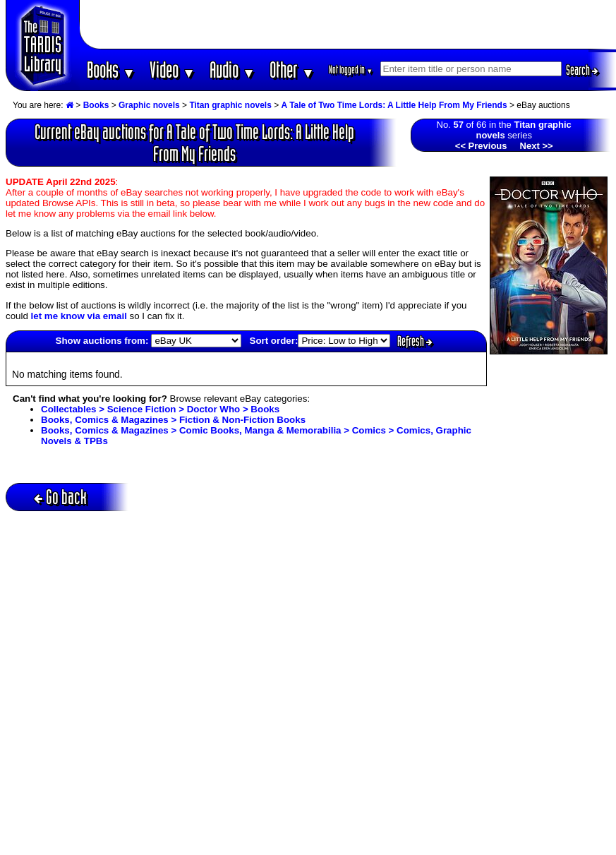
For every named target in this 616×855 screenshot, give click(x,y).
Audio (232, 70)
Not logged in (351, 70)
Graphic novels (149, 105)
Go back (60, 497)
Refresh (415, 341)
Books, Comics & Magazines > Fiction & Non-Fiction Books (173, 420)
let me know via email (79, 316)
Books (111, 70)
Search (582, 70)
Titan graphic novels (230, 105)
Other (292, 70)
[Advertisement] (348, 25)
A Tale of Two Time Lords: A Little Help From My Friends (394, 105)
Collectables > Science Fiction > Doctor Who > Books (160, 409)
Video (173, 70)
